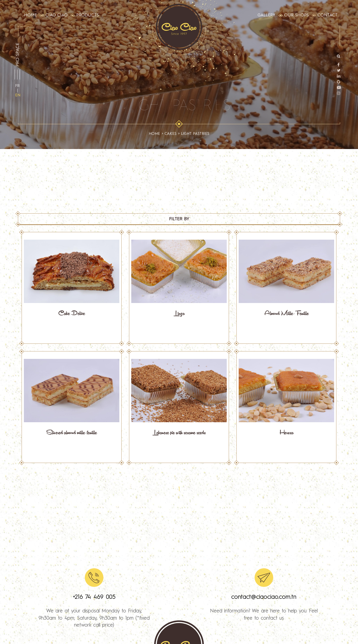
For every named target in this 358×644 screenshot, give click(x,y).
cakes (171, 134)
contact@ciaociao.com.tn (264, 597)
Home (154, 134)
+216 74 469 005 (94, 597)
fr (17, 86)
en (18, 95)
